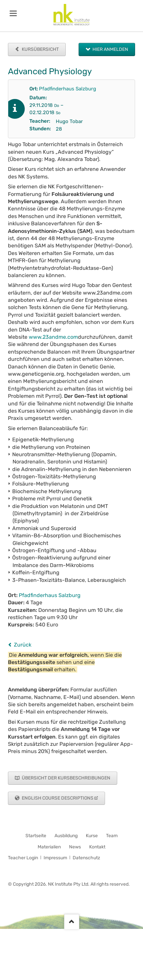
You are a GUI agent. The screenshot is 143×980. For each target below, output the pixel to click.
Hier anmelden (110, 49)
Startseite (36, 836)
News (75, 847)
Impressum (55, 858)
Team (112, 836)
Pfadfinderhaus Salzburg (68, 89)
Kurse (92, 836)
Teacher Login (23, 858)
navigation (13, 13)
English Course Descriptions (57, 798)
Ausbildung (66, 836)
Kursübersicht (40, 49)
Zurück (23, 645)
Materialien (49, 847)
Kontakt (97, 847)
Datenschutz (86, 858)
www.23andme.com (53, 337)
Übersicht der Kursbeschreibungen (66, 778)
